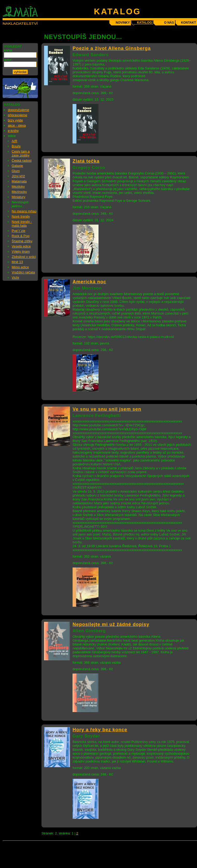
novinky (123, 23)
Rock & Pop (21, 236)
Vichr (15, 278)
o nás (169, 23)
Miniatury (19, 197)
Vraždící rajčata (23, 272)
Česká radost (22, 161)
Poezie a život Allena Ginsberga (112, 48)
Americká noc (89, 282)
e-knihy (13, 131)
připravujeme (17, 115)
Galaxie (17, 166)
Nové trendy (21, 216)
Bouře (16, 146)
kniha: (8, 50)
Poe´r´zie (19, 231)
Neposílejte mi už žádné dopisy (111, 624)
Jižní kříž (18, 176)
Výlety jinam (21, 252)
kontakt (188, 23)
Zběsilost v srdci (24, 257)
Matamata (19, 181)
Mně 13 (17, 262)
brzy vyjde (15, 120)
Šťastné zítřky (22, 241)
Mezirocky (19, 192)
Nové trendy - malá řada (22, 224)
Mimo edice (20, 267)
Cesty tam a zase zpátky (21, 153)
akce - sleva (17, 125)
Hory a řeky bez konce (100, 730)
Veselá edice (21, 246)
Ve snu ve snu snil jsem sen (107, 409)
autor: (8, 60)
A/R (15, 141)
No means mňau (24, 211)
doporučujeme (18, 110)
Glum (16, 171)
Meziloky (18, 187)
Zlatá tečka (86, 161)
